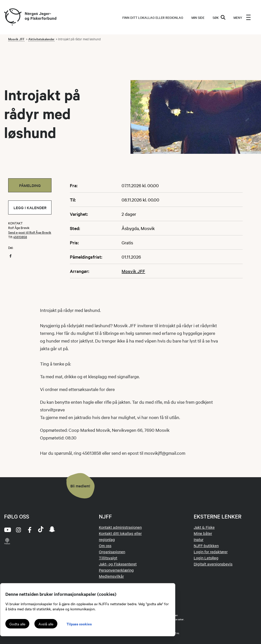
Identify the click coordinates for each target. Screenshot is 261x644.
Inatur (199, 539)
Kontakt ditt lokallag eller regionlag (120, 536)
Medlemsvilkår (111, 576)
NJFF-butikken (206, 546)
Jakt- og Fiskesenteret (118, 564)
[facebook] (30, 530)
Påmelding (30, 185)
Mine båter (203, 533)
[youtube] (7, 530)
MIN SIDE (198, 17)
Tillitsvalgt (108, 558)
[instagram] (18, 530)
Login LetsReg (206, 558)
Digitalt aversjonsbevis (213, 564)
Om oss (105, 546)
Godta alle (17, 624)
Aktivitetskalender (41, 39)
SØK (219, 17)
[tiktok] (41, 530)
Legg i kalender (30, 207)
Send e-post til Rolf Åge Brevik (30, 232)
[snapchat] (52, 530)
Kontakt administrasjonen (120, 527)
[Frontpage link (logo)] (12, 17)
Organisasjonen (112, 552)
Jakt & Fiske (204, 527)
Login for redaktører (211, 552)
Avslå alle (46, 624)
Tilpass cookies (79, 624)
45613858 (20, 237)
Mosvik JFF (16, 39)
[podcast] (7, 541)
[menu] (242, 17)
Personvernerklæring (116, 570)
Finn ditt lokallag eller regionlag (153, 17)
